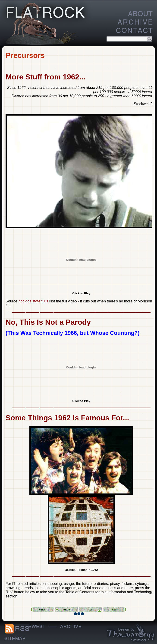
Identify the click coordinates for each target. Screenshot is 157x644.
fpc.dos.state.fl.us (34, 301)
